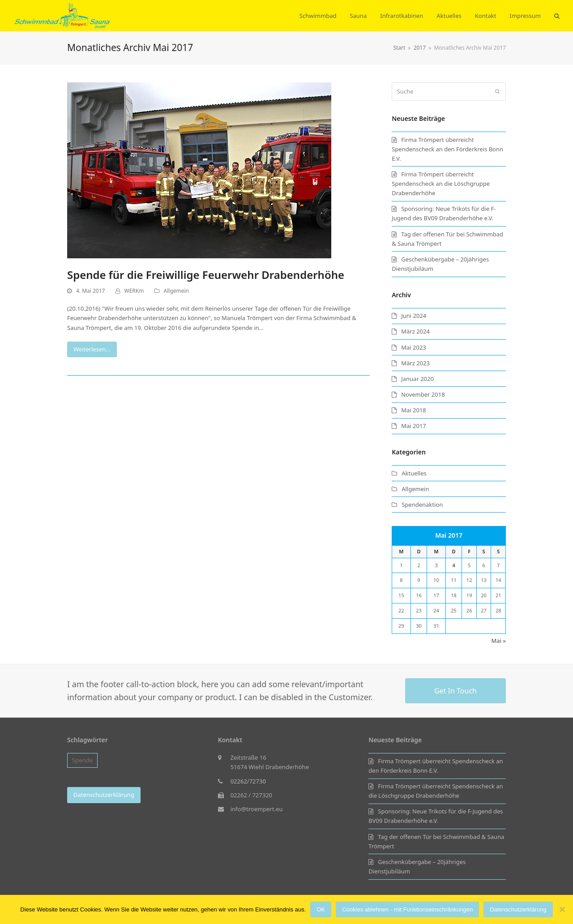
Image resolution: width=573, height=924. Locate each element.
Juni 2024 (414, 316)
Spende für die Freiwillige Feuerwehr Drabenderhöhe (206, 275)
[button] (557, 16)
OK (321, 909)
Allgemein (176, 291)
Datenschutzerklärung (518, 909)
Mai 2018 (414, 410)
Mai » (499, 641)
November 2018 (423, 394)
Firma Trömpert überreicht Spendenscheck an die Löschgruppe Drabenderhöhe (441, 184)
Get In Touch (455, 691)
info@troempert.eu (257, 809)
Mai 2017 (414, 426)
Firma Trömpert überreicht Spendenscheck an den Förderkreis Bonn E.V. (447, 149)
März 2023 (415, 363)
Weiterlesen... (92, 349)
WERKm (134, 291)
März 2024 (415, 331)
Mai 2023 (414, 347)
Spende (82, 760)
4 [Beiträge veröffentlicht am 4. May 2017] (453, 565)
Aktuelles (414, 473)
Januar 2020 (417, 379)
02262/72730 (248, 781)
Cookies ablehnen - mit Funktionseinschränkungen (407, 909)
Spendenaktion (422, 505)
